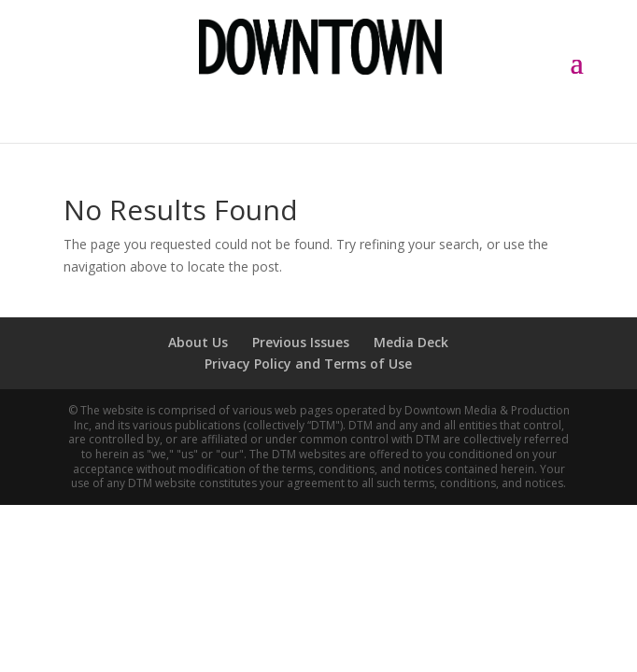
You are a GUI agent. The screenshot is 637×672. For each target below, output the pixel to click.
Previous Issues (301, 342)
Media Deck (411, 342)
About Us (198, 342)
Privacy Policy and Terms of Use (308, 364)
